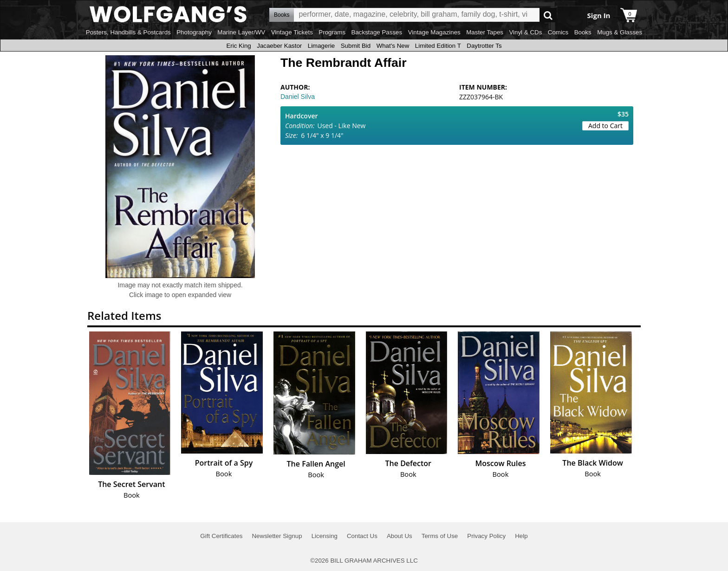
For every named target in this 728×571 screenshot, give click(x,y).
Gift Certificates (221, 536)
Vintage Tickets (292, 32)
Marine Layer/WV (241, 32)
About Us (400, 536)
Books (583, 32)
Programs (332, 32)
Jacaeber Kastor (279, 46)
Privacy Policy (486, 536)
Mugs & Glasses (620, 32)
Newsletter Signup (277, 536)
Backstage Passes (377, 32)
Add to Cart (605, 126)
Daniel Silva (298, 97)
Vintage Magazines (434, 32)
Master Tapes (485, 32)
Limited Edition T (438, 46)
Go (548, 15)
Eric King (238, 46)
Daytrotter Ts (484, 46)
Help (521, 536)
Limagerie (322, 46)
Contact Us (362, 536)
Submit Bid (356, 46)
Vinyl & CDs (525, 32)
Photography (194, 32)
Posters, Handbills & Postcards (128, 32)
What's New (393, 46)
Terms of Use (440, 536)
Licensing (325, 536)
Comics (558, 32)
